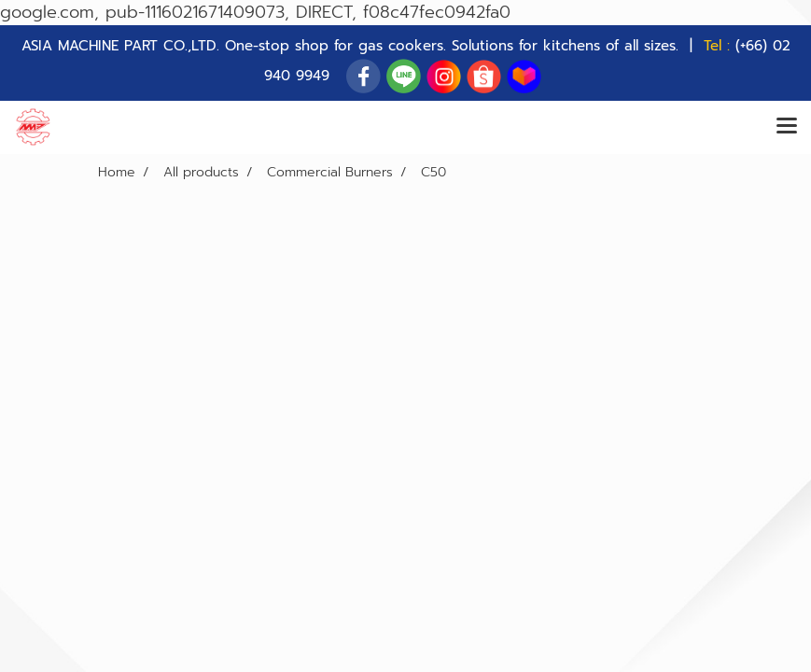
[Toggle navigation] (787, 127)
